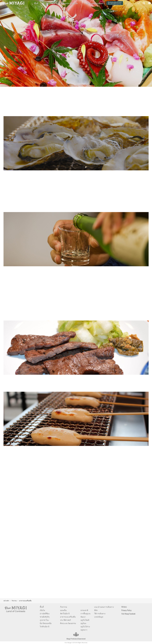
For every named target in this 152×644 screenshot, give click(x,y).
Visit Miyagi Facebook (128, 614)
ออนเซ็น (63, 610)
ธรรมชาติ (84, 610)
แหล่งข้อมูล (99, 617)
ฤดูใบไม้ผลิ (85, 620)
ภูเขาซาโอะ (44, 620)
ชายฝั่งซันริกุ (45, 617)
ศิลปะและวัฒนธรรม (68, 623)
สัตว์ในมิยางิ (65, 613)
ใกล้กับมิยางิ (44, 626)
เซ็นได (42, 610)
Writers (124, 607)
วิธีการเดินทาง (100, 613)
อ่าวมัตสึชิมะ (45, 613)
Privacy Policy (126, 610)
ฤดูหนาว (84, 630)
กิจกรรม (49, 3)
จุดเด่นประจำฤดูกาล (69, 3)
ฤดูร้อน (83, 623)
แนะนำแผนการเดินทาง (95, 3)
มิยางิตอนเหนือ (46, 623)
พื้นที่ (36, 3)
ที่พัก (96, 610)
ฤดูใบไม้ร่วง (85, 626)
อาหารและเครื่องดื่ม (68, 617)
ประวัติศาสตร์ (65, 620)
